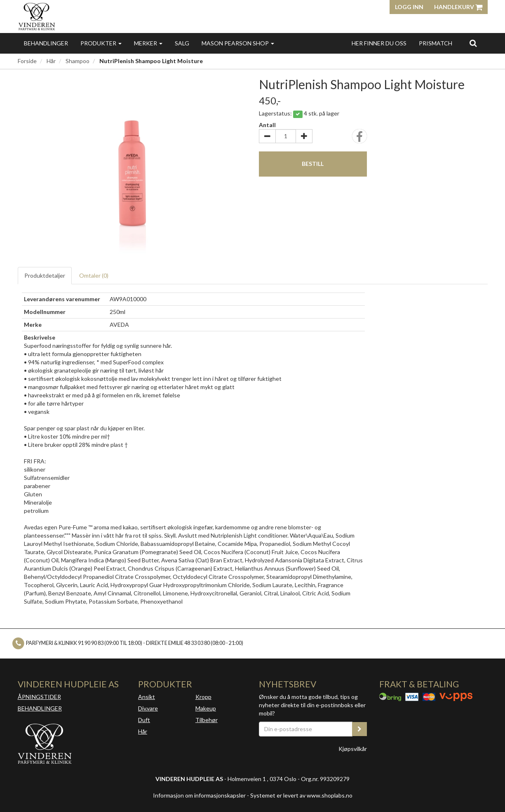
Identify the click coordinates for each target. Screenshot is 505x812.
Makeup (206, 708)
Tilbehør (207, 720)
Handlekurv (458, 7)
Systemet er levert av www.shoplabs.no (301, 795)
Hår (51, 61)
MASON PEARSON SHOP (238, 43)
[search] (473, 43)
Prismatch (436, 43)
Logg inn (409, 7)
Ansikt (147, 697)
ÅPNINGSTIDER (39, 697)
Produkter (101, 43)
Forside (27, 61)
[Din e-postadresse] (306, 729)
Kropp (203, 697)
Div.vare (148, 708)
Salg (182, 43)
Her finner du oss (379, 43)
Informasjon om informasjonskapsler (199, 795)
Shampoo (78, 61)
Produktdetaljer (45, 275)
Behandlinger (46, 43)
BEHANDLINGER (40, 708)
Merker (148, 43)
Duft (144, 720)
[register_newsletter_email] (359, 729)
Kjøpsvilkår (353, 749)
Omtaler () (94, 275)
